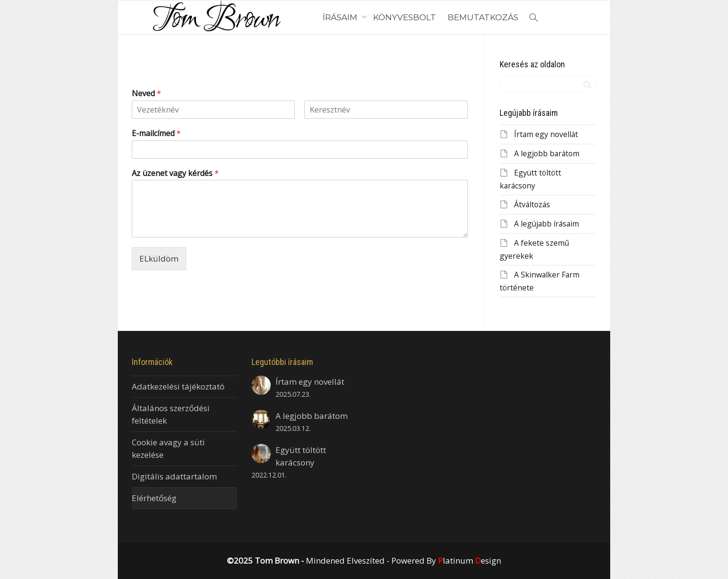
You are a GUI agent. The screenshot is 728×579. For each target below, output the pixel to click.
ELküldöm (159, 258)
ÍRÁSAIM (341, 17)
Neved (146, 94)
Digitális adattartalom (174, 476)
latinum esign (470, 560)
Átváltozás (532, 204)
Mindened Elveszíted (345, 560)
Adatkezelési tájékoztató (178, 386)
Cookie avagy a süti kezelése (168, 448)
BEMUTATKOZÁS (483, 17)
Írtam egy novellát (546, 134)
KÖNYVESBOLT (405, 17)
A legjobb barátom (547, 153)
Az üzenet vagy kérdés (175, 173)
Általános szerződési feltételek (171, 414)
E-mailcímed (156, 133)
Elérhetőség (154, 498)
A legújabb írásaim (546, 224)
